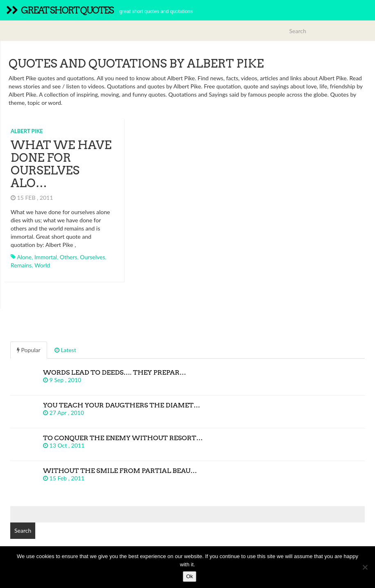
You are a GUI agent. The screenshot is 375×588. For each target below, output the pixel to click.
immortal (46, 257)
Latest (65, 350)
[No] (365, 567)
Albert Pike (27, 131)
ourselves (92, 257)
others (69, 257)
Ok (190, 576)
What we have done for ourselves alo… (61, 164)
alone (24, 257)
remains (21, 265)
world (42, 265)
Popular (29, 350)
